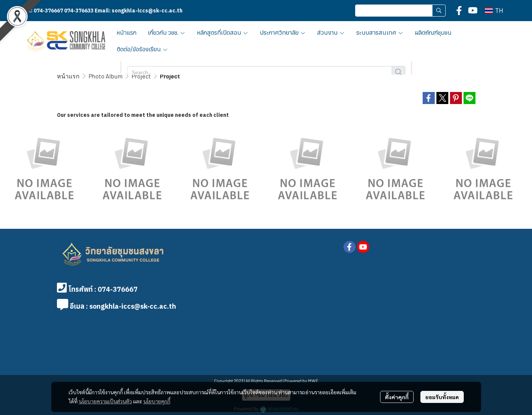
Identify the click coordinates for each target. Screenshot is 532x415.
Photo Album (106, 76)
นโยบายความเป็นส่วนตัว (105, 401)
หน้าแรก (68, 76)
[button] (400, 11)
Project (141, 76)
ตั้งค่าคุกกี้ (397, 397)
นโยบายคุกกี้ (157, 401)
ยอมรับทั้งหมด (442, 397)
